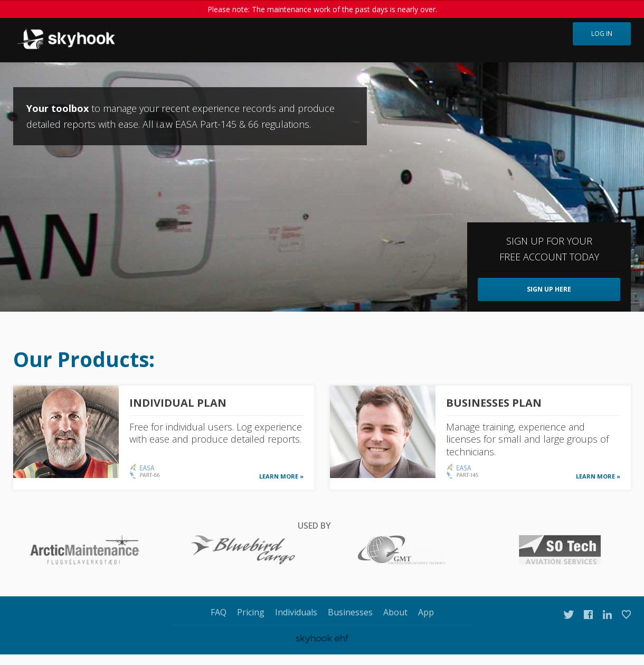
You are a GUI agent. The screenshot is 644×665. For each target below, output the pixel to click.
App (426, 612)
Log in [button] (602, 34)
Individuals (296, 612)
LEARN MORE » (281, 476)
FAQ (219, 612)
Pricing (251, 612)
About (395, 612)
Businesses (350, 612)
